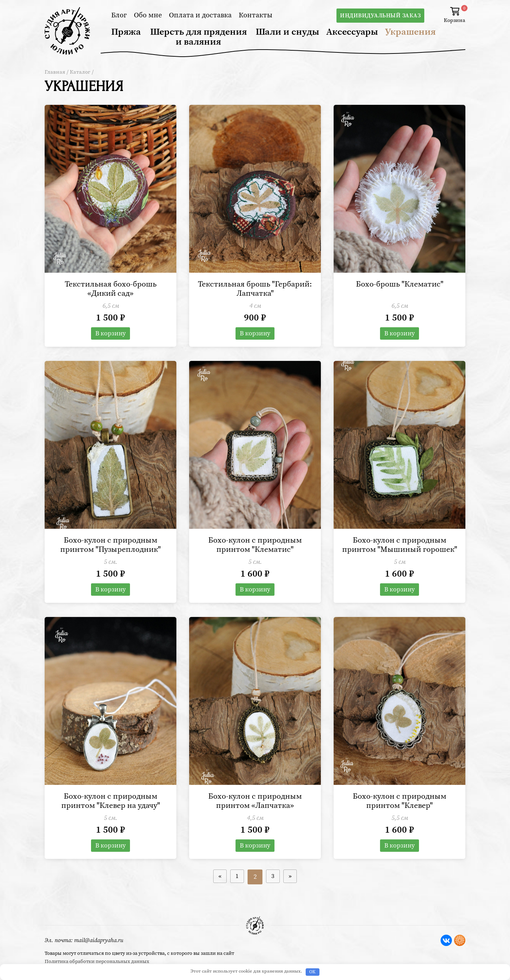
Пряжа (126, 32)
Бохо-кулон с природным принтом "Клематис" (255, 547)
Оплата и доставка (200, 15)
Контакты (256, 15)
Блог (119, 15)
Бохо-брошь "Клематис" (399, 285)
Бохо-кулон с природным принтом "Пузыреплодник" (110, 547)
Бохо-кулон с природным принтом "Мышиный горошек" (400, 552)
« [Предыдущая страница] (218, 891)
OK (312, 972)
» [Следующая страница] (292, 891)
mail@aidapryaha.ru (99, 940)
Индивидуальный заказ (380, 16)
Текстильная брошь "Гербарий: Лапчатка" (255, 290)
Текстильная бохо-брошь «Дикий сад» (110, 290)
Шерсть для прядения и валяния (199, 37)
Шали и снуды (287, 32)
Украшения (410, 32)
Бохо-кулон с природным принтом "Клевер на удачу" (111, 815)
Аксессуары (352, 32)
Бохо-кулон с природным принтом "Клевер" (400, 815)
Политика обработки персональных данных (97, 962)
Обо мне (148, 15)
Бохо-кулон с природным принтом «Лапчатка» (255, 815)
